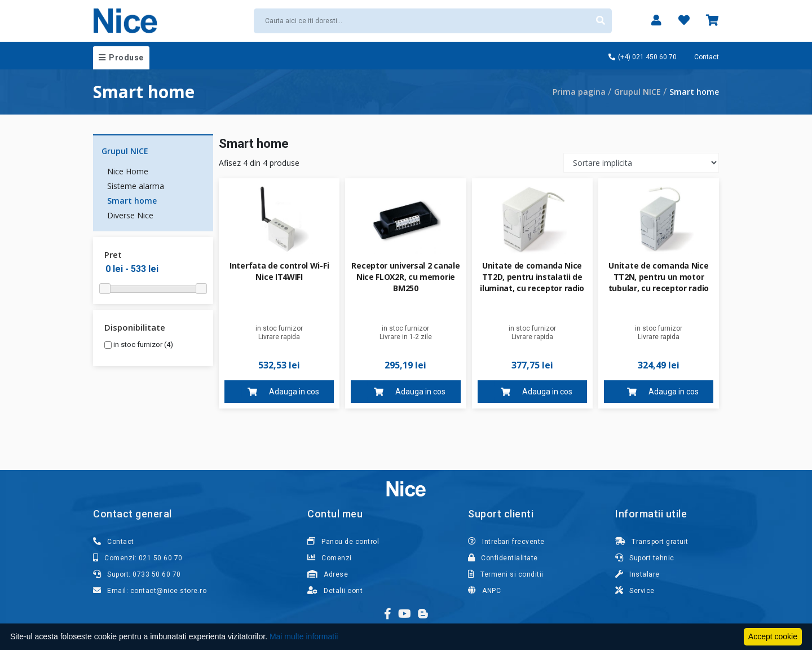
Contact (707, 57)
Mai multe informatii (304, 636)
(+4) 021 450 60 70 (643, 57)
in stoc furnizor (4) (139, 344)
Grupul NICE (637, 92)
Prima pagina (579, 92)
